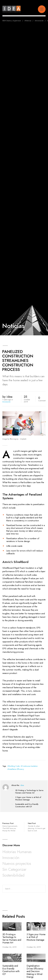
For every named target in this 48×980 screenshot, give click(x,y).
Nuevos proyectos (17, 863)
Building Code (14, 766)
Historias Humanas (17, 852)
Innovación (6, 402)
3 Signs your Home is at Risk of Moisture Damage (28, 799)
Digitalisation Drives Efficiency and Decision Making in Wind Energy (35, 971)
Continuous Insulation (30, 766)
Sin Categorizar (14, 869)
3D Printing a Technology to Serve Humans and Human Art (29, 792)
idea (22, 785)
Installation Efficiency (16, 769)
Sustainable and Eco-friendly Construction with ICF (27, 805)
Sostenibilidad (13, 875)
